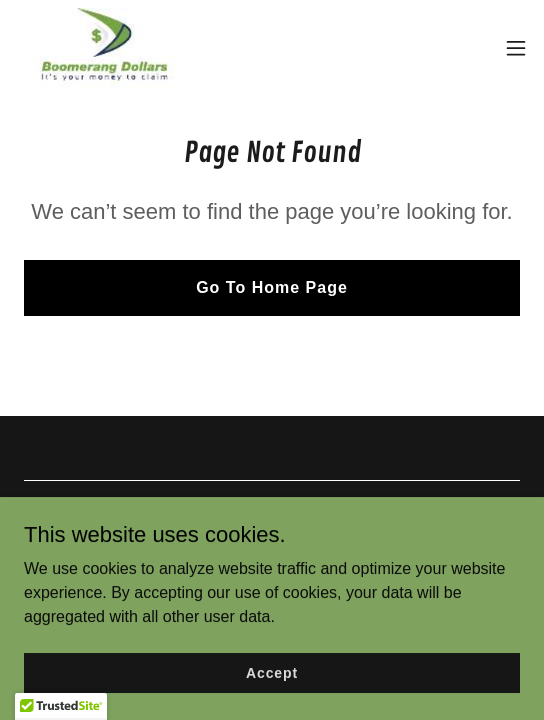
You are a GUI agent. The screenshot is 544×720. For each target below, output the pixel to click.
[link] (105, 48)
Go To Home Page (272, 287)
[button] (516, 48)
